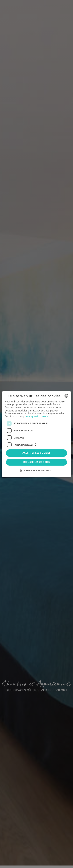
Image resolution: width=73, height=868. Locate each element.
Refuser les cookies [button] (36, 462)
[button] (36, 470)
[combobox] (66, 396)
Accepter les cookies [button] (36, 453)
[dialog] (37, 434)
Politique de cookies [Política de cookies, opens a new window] (37, 417)
